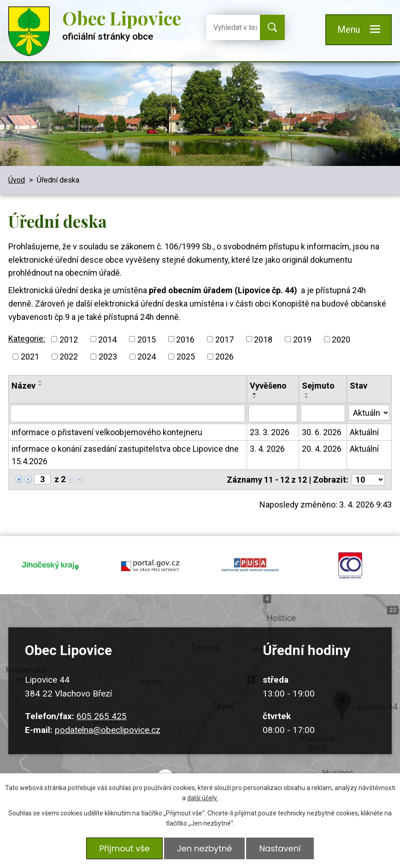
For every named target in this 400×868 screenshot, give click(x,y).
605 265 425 (102, 716)
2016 (185, 339)
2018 (263, 339)
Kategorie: (27, 339)
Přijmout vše (124, 848)
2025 (186, 357)
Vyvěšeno (268, 386)
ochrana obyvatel (350, 565)
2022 (69, 357)
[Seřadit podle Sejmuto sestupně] (307, 397)
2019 (302, 339)
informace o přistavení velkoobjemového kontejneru (107, 432)
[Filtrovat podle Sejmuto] (323, 413)
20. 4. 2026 (322, 449)
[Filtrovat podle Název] (128, 413)
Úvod (17, 180)
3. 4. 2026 (267, 449)
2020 (341, 339)
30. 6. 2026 (322, 432)
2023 (108, 357)
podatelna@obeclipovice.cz (108, 730)
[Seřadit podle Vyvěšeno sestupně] (255, 397)
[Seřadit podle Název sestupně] (41, 385)
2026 (224, 357)
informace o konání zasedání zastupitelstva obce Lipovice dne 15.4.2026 (125, 455)
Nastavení (280, 848)
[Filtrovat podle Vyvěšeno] (273, 413)
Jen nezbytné (204, 848)
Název (24, 386)
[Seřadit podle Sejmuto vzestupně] (307, 394)
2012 (69, 339)
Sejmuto (318, 386)
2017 (224, 339)
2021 (30, 357)
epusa (250, 565)
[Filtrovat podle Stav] (369, 413)
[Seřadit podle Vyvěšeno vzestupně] (255, 394)
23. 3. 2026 (270, 432)
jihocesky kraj (50, 565)
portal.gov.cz (150, 565)
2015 (147, 339)
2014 (107, 339)
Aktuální (364, 432)
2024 (147, 357)
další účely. (203, 798)
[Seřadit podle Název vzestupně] (41, 381)
